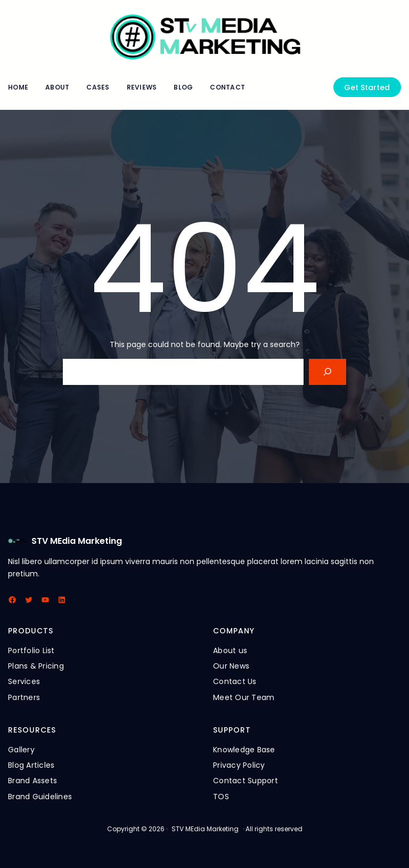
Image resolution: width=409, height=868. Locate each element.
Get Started (367, 87)
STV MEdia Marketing (77, 541)
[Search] (328, 372)
